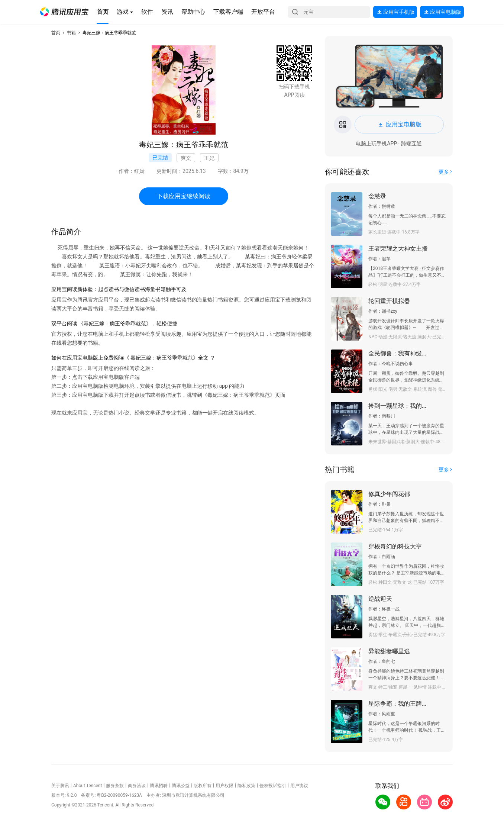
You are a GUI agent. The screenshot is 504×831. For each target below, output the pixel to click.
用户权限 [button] (224, 786)
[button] (64, 12)
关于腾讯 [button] (60, 786)
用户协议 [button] (299, 786)
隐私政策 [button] (246, 786)
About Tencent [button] (88, 786)
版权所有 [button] (203, 786)
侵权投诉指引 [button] (273, 786)
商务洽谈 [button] (137, 786)
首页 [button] (56, 33)
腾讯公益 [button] (181, 786)
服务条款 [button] (115, 786)
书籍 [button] (71, 33)
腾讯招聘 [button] (159, 786)
